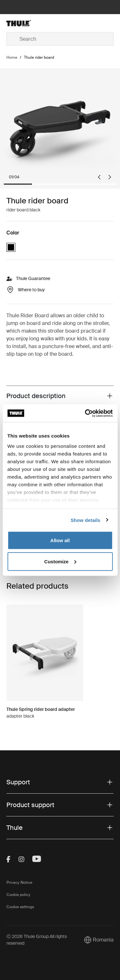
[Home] (24, 23)
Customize (60, 561)
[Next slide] (110, 177)
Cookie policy (18, 895)
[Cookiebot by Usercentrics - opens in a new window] (85, 413)
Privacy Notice (19, 882)
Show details (86, 520)
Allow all (60, 540)
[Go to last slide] (99, 177)
